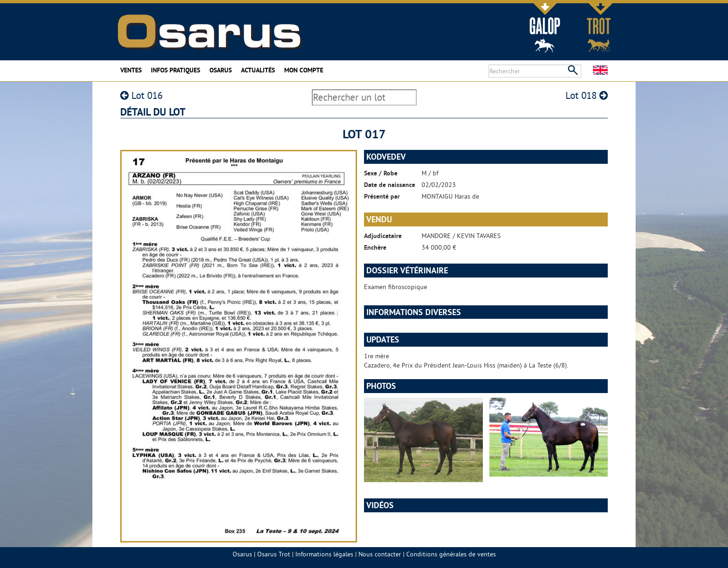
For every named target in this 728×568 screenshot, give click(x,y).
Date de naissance (390, 185)
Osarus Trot (274, 554)
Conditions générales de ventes (451, 554)
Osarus (221, 70)
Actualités (258, 70)
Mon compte (304, 70)
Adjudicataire (383, 236)
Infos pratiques (175, 70)
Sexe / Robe (381, 173)
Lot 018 (587, 95)
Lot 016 (141, 95)
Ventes (131, 70)
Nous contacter (380, 554)
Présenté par (382, 196)
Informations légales (324, 554)
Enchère (375, 247)
